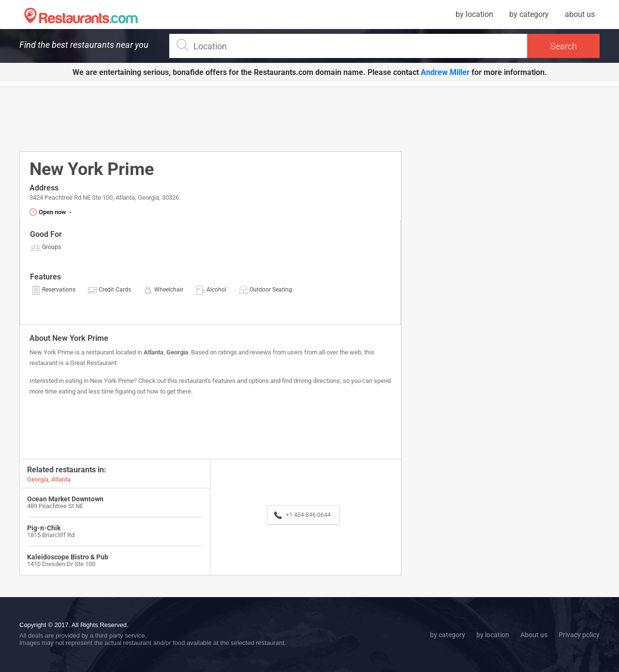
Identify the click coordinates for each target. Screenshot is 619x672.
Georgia (177, 352)
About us (534, 635)
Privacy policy (579, 635)
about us (580, 14)
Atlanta (154, 352)
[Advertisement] (210, 118)
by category (529, 14)
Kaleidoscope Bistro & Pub (68, 557)
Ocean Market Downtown (65, 499)
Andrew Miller (445, 72)
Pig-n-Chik (44, 528)
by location (474, 14)
